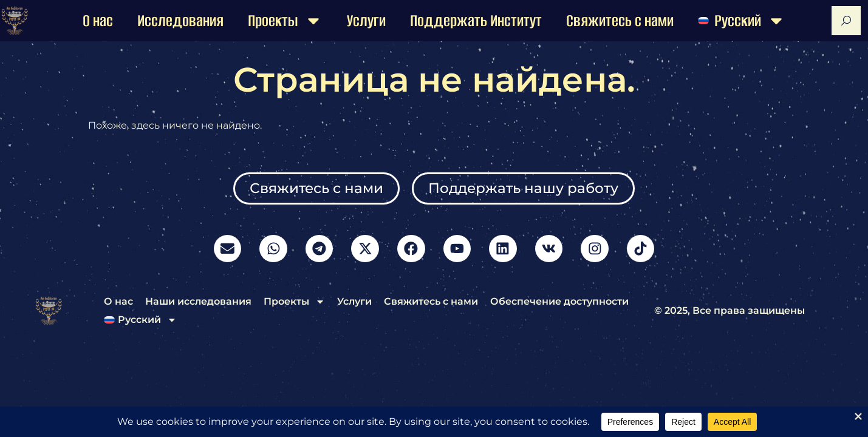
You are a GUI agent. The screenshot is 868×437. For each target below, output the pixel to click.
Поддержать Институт (476, 21)
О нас (98, 21)
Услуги (366, 21)
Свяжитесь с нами (620, 21)
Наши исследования (198, 305)
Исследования (180, 21)
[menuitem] (742, 21)
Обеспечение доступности (559, 305)
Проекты (285, 21)
